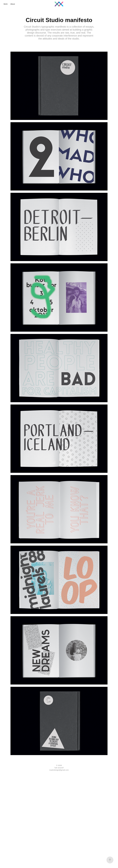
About (13, 4)
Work (6, 4)
